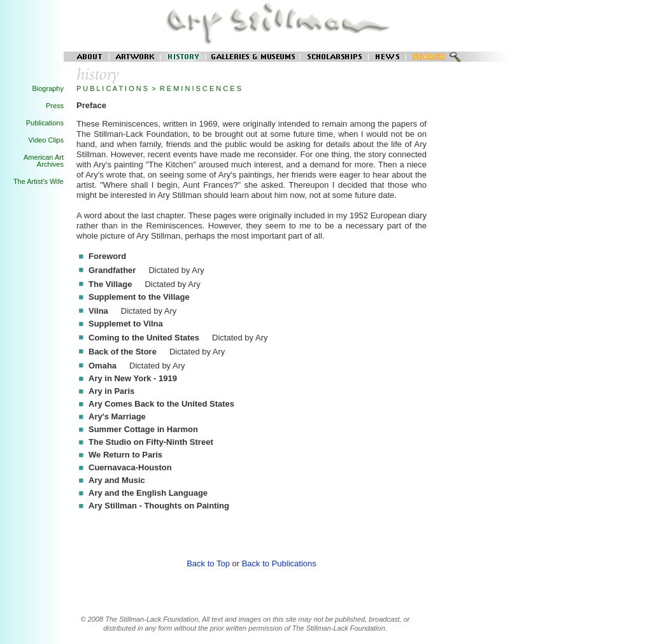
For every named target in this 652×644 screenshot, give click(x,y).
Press (55, 106)
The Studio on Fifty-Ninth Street (151, 442)
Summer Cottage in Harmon (143, 429)
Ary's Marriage (117, 416)
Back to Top (208, 563)
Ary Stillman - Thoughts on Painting (159, 506)
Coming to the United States (144, 338)
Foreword (107, 256)
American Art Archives (44, 161)
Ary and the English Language (148, 493)
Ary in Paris (111, 391)
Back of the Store (123, 352)
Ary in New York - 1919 (133, 378)
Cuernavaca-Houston (130, 467)
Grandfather (112, 270)
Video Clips (46, 140)
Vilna (98, 311)
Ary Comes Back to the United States (161, 404)
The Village (110, 284)
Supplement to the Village (139, 297)
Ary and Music (117, 480)
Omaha (103, 366)
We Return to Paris (125, 455)
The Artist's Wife (39, 181)
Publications (45, 123)
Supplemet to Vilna (126, 324)
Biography (48, 88)
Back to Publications (279, 563)
